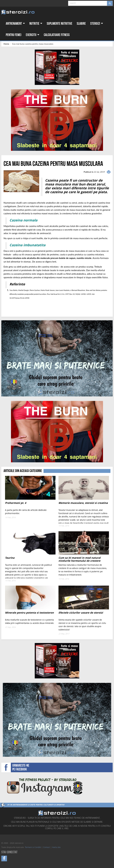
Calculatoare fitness (57, 35)
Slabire (81, 24)
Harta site (56, 847)
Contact (47, 847)
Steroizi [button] (97, 24)
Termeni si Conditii (33, 847)
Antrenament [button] (15, 24)
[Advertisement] (21, 306)
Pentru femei (14, 35)
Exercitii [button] (33, 35)
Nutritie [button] (36, 24)
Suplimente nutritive (60, 24)
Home (6, 44)
